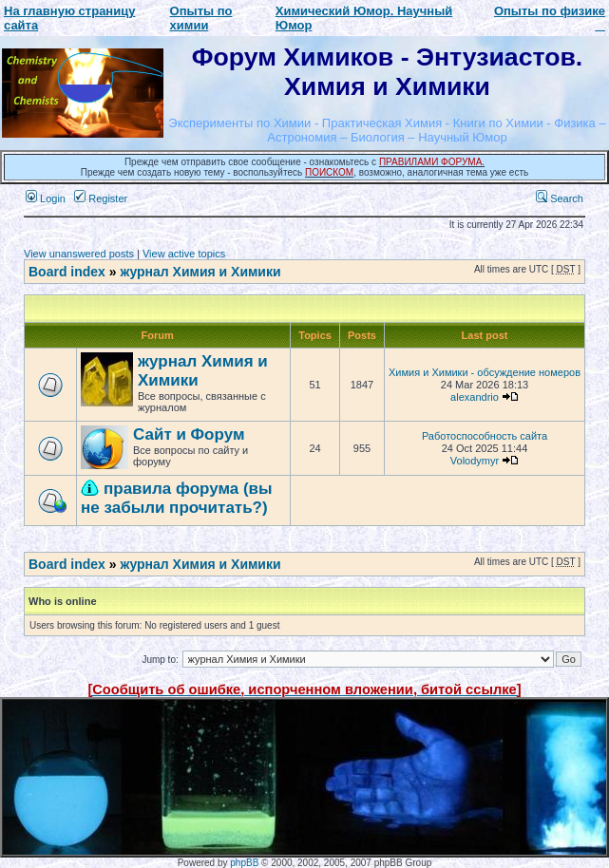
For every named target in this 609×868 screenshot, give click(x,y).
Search (560, 198)
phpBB (244, 863)
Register (101, 198)
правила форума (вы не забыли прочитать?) (177, 498)
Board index (67, 272)
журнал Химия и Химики (200, 272)
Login (46, 198)
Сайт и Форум (189, 434)
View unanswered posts (79, 254)
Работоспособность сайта (485, 436)
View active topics (184, 254)
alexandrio (475, 397)
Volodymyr (475, 461)
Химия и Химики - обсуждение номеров (485, 372)
